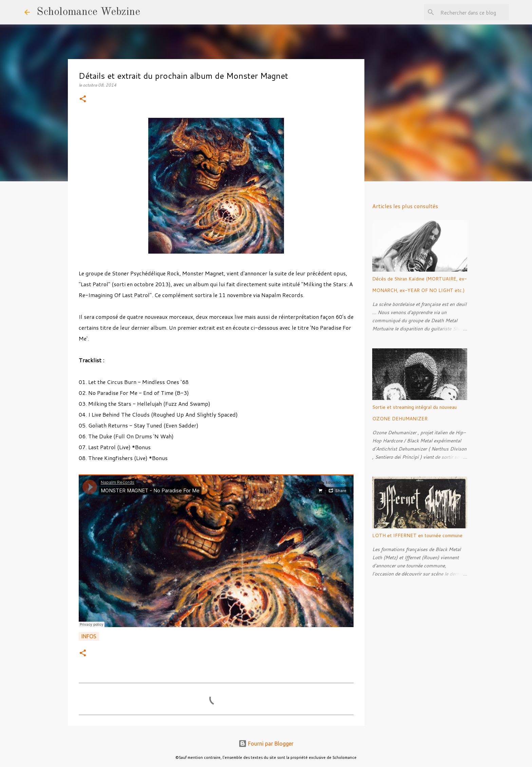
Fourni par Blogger (266, 744)
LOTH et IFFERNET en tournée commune (417, 535)
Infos (89, 636)
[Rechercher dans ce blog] (473, 12)
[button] (83, 99)
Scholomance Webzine (88, 12)
